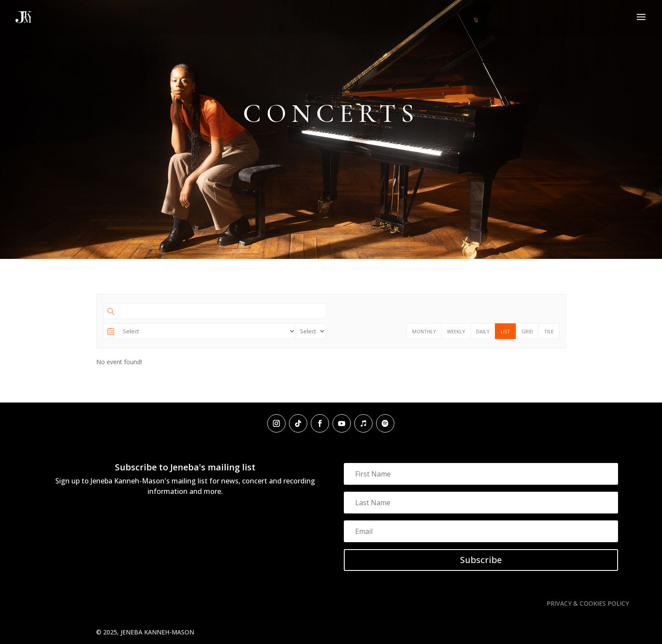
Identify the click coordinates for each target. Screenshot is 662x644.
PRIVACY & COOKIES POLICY (588, 603)
